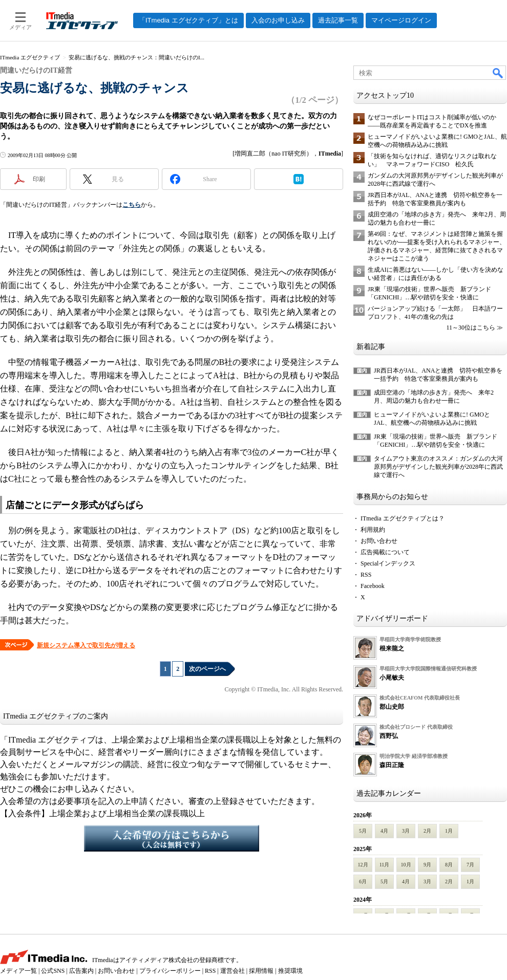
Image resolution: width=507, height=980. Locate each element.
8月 (449, 865)
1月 (449, 831)
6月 (363, 881)
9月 (427, 865)
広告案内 (81, 971)
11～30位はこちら (471, 328)
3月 (406, 831)
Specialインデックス (388, 563)
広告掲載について (385, 552)
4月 (384, 831)
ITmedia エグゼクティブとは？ (403, 518)
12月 (363, 865)
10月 (406, 865)
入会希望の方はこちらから (172, 838)
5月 (363, 831)
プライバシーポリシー (170, 971)
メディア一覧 (18, 971)
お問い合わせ (379, 541)
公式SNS (53, 971)
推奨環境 (290, 971)
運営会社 (233, 971)
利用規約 (373, 530)
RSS (366, 575)
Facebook (373, 586)
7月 (470, 865)
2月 (427, 831)
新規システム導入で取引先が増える (86, 645)
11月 (385, 865)
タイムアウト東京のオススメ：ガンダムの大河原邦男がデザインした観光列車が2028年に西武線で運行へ (438, 467)
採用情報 (261, 971)
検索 (498, 73)
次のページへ (207, 669)
